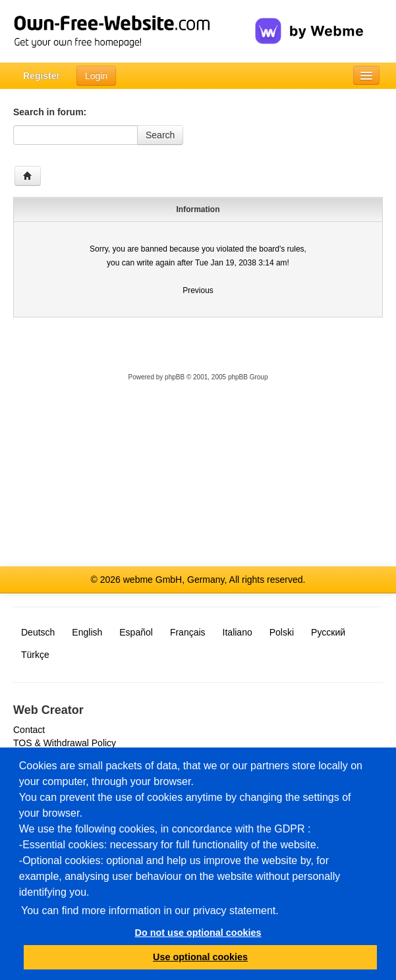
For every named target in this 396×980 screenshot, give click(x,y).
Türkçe (35, 655)
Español (136, 632)
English (87, 632)
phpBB (175, 377)
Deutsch (38, 632)
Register (42, 76)
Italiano (238, 632)
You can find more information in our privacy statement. (150, 911)
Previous (198, 290)
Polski (282, 632)
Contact (29, 730)
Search (160, 135)
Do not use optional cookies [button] (198, 933)
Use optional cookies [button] (200, 957)
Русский (328, 632)
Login (96, 76)
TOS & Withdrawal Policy (65, 743)
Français (188, 632)
